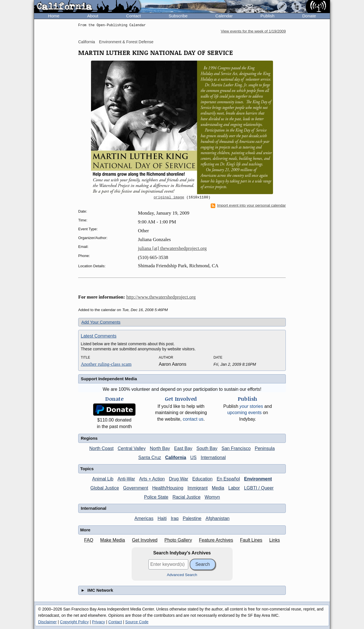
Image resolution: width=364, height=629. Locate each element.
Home (54, 16)
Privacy (98, 622)
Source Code (137, 622)
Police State (156, 497)
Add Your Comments (101, 322)
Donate (309, 16)
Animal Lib (103, 479)
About (93, 16)
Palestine (192, 518)
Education (202, 479)
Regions (89, 438)
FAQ (89, 540)
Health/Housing (168, 488)
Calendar (224, 16)
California (87, 42)
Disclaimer (47, 622)
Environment (258, 479)
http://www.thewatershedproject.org (161, 297)
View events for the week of (253, 31)
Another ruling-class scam (106, 364)
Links (275, 540)
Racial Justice (186, 497)
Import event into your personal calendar (248, 205)
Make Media (112, 540)
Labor (234, 488)
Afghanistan (218, 518)
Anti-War (126, 479)
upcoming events (244, 413)
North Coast (101, 448)
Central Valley (132, 448)
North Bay (160, 448)
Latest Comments (99, 336)
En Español (228, 479)
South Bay (207, 448)
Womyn (212, 497)
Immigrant (197, 488)
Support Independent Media (109, 379)
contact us (193, 419)
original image (169, 198)
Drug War (179, 479)
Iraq (175, 518)
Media (218, 488)
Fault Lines (251, 540)
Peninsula (265, 448)
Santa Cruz (150, 458)
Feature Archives (216, 540)
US (193, 458)
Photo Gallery (178, 540)
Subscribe (178, 16)
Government (136, 488)
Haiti (162, 518)
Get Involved (145, 540)
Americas (144, 518)
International (213, 458)
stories (251, 406)
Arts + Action (152, 479)
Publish (267, 16)
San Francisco (236, 448)
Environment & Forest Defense (126, 42)
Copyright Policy (74, 622)
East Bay (183, 448)
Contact (133, 16)
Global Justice (105, 488)
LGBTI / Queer (259, 488)
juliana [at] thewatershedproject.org (172, 248)
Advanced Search (182, 575)
